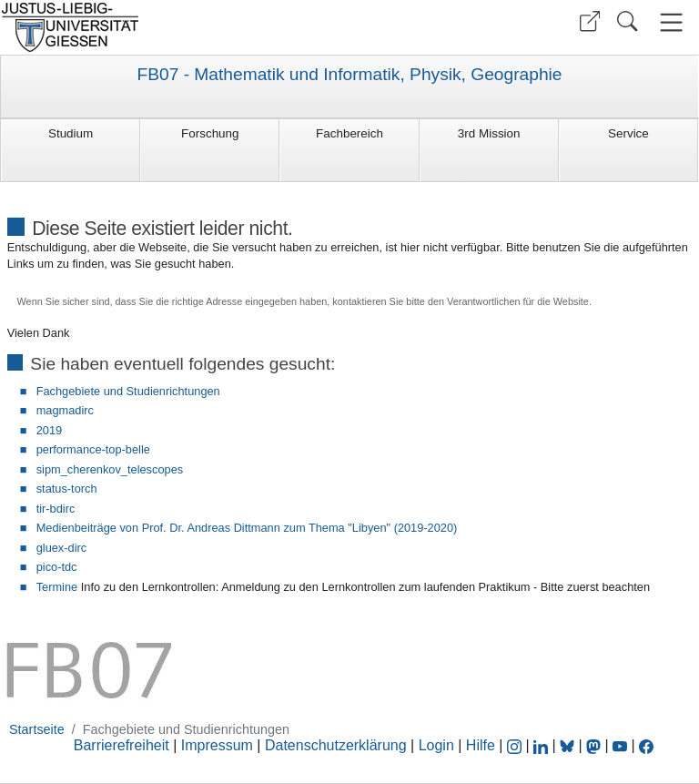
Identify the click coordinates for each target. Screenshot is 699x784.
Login (439, 745)
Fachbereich (349, 133)
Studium (71, 133)
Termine (57, 587)
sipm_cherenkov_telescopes (110, 469)
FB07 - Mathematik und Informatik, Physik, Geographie (349, 75)
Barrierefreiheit (122, 745)
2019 (49, 430)
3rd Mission (489, 133)
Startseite (37, 729)
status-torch (67, 489)
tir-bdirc (56, 509)
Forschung (210, 133)
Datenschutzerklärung (336, 745)
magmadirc (65, 410)
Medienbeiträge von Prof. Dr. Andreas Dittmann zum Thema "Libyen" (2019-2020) (247, 528)
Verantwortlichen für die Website (518, 301)
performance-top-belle (93, 449)
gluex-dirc (61, 548)
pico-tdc (57, 567)
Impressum (217, 745)
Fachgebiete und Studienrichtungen (128, 391)
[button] (590, 21)
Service (628, 133)
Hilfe (481, 745)
